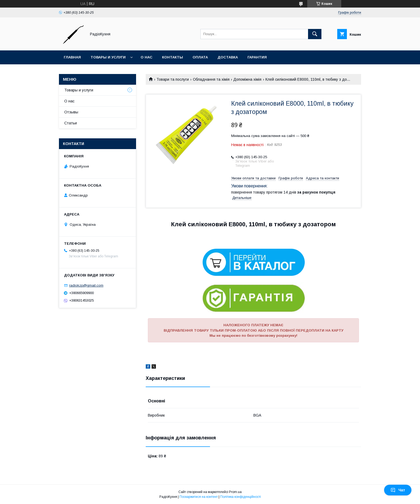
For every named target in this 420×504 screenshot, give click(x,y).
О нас (147, 57)
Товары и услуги (108, 57)
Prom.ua (235, 492)
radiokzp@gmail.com (86, 285)
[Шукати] (315, 34)
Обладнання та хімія (211, 79)
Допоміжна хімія (247, 79)
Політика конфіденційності (241, 497)
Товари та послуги (173, 79)
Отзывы (71, 112)
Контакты (172, 57)
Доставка (228, 57)
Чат (398, 490)
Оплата (200, 57)
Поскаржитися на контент (199, 497)
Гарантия (257, 57)
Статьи (71, 123)
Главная (72, 57)
